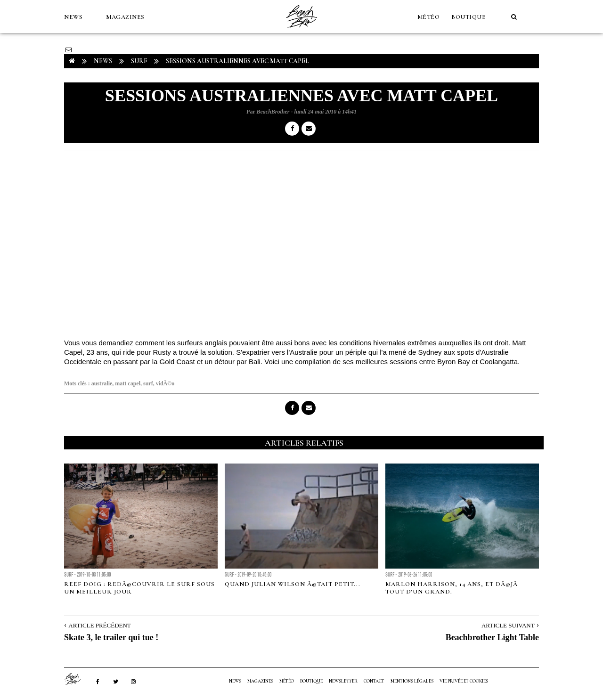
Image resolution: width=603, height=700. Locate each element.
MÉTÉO (429, 17)
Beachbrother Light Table (492, 637)
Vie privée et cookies (464, 681)
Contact (374, 681)
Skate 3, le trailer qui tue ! (111, 637)
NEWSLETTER (343, 681)
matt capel (128, 383)
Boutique (469, 17)
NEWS (73, 17)
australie (102, 383)
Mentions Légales (412, 681)
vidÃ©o (165, 383)
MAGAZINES (125, 17)
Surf (139, 61)
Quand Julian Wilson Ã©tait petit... (293, 584)
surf (148, 383)
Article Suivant (508, 625)
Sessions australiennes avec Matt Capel (237, 61)
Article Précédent (99, 625)
